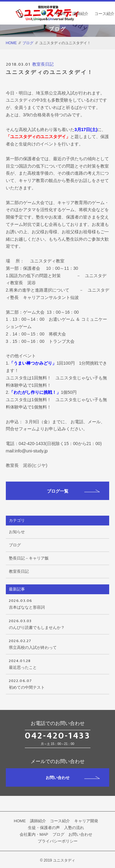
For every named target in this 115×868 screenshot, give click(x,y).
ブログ (28, 43)
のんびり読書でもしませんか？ (58, 624)
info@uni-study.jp (31, 451)
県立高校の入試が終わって (58, 644)
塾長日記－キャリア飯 (29, 558)
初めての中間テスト (58, 684)
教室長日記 (43, 64)
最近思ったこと (58, 664)
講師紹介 (80, 14)
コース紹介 (104, 14)
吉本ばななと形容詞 (58, 603)
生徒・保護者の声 (44, 828)
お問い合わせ (73, 778)
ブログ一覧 (73, 491)
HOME (60, 14)
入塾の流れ (74, 828)
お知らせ (17, 532)
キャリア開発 (86, 821)
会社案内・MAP (34, 834)
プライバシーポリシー (58, 841)
